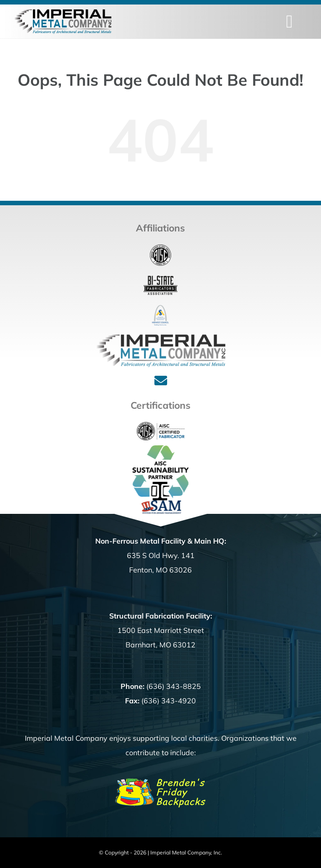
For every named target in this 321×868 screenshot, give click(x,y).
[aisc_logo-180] (160, 248)
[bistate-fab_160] (160, 278)
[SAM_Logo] (163, 504)
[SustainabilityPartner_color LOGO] (163, 449)
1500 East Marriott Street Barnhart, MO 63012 (161, 630)
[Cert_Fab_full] (163, 420)
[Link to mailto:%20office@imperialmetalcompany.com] (160, 381)
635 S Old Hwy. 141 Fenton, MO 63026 (161, 555)
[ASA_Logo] (160, 309)
